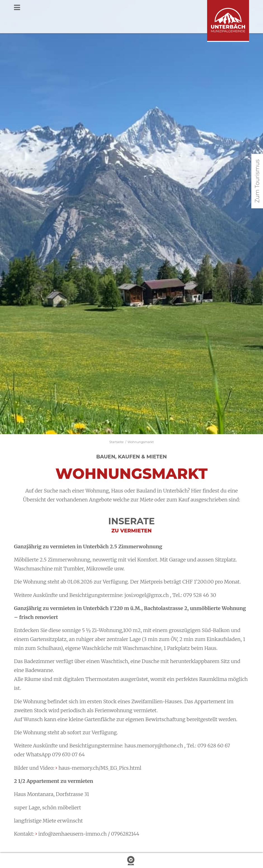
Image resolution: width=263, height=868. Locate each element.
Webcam (131, 861)
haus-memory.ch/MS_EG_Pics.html (100, 768)
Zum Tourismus (257, 181)
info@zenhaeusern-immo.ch (73, 834)
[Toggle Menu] (131, 8)
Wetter (44, 861)
